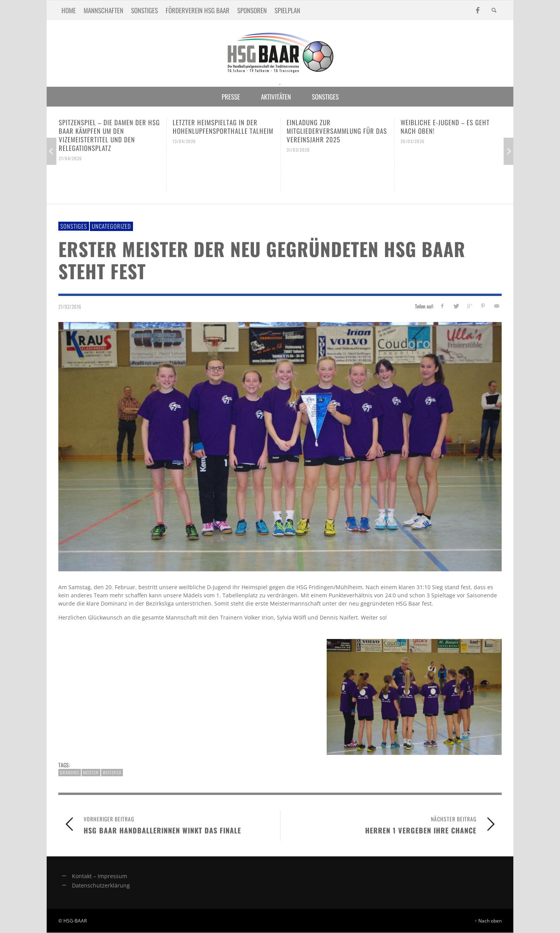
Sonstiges (74, 226)
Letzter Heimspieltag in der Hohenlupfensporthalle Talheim (223, 127)
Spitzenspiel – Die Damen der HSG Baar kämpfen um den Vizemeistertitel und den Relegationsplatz (109, 135)
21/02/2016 (70, 306)
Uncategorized (111, 226)
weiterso (112, 772)
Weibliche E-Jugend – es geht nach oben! (445, 127)
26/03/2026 (413, 141)
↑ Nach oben (488, 921)
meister (91, 772)
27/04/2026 (70, 158)
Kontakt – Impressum (100, 876)
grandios (70, 772)
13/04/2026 (184, 141)
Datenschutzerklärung (101, 885)
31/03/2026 (298, 150)
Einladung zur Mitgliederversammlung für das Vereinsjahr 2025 (337, 131)
